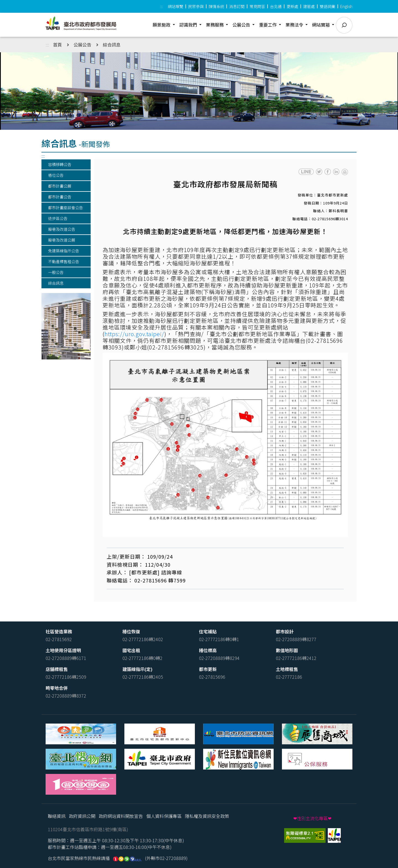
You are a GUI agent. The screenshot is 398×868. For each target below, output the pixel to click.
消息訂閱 (237, 6)
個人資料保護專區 (164, 816)
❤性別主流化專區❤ (312, 818)
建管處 (309, 6)
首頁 (57, 45)
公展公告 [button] (242, 25)
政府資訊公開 (82, 816)
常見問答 (257, 6)
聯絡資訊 (57, 816)
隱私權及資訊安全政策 (207, 816)
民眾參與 (196, 6)
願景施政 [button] (162, 25)
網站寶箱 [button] (321, 25)
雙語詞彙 (328, 6)
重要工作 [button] (268, 25)
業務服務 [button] (215, 25)
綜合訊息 (112, 45)
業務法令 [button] (295, 25)
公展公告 (82, 45)
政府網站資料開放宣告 (121, 816)
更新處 (292, 6)
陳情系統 (216, 6)
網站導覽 (176, 6)
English (346, 6)
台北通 (276, 6)
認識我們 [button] (189, 25)
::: (162, 6)
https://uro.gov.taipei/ (134, 334)
